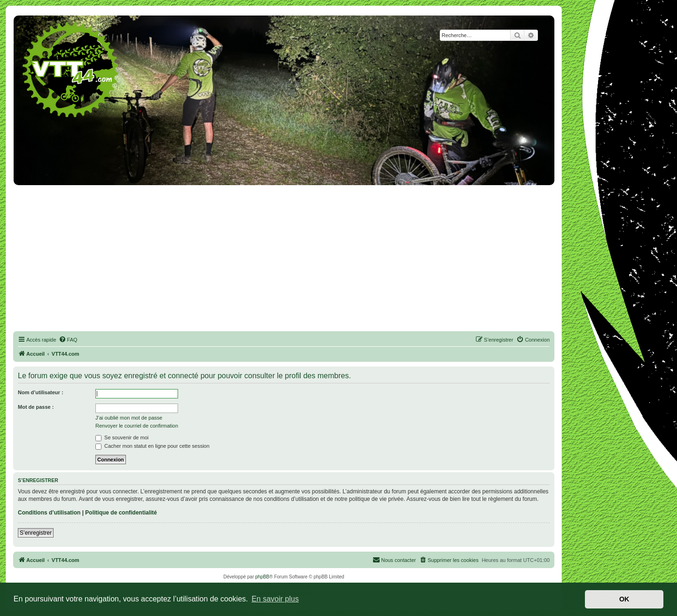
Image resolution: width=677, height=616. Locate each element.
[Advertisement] (284, 257)
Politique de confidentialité (121, 513)
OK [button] (624, 599)
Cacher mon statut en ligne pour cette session (152, 446)
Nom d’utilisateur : (41, 392)
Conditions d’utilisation (49, 513)
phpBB (262, 577)
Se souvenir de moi (122, 437)
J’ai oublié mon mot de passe (129, 418)
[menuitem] (68, 340)
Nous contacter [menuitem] (394, 560)
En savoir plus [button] (275, 599)
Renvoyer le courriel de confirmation (137, 426)
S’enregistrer (36, 533)
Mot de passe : (36, 407)
